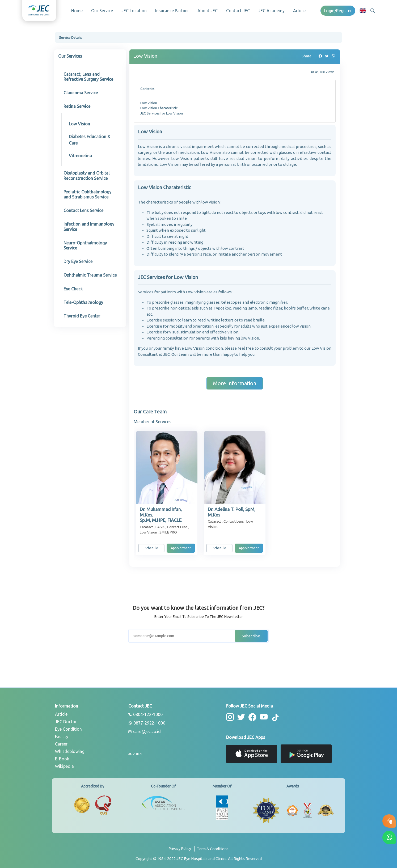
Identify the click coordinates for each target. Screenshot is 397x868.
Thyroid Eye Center (82, 314)
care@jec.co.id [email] (145, 730)
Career (61, 742)
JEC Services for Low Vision (162, 112)
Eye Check (73, 287)
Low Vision (79, 122)
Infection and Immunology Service (89, 225)
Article (299, 11)
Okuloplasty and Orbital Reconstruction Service (86, 174)
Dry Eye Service (78, 260)
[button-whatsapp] (389, 837)
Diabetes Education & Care (90, 138)
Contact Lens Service (83, 209)
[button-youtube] (262, 715)
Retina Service (77, 105)
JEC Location (134, 11)
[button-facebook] (251, 715)
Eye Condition (68, 727)
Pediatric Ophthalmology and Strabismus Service (87, 193)
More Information (235, 382)
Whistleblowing (70, 750)
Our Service (102, 11)
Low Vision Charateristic (159, 106)
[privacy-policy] (182, 849)
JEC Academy (271, 11)
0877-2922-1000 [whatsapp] (147, 722)
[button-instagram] (230, 715)
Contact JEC (238, 11)
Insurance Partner (172, 11)
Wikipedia (64, 765)
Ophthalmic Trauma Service (90, 273)
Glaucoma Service (81, 91)
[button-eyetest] (389, 821)
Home (77, 11)
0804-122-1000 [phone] (145, 713)
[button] (363, 10)
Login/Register (338, 11)
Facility (62, 735)
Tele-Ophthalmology (83, 301)
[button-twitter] (240, 715)
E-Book (62, 757)
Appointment (181, 546)
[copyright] (199, 857)
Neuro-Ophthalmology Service (85, 244)
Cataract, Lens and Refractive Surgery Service (88, 75)
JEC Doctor (66, 720)
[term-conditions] (213, 849)
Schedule (151, 546)
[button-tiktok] (273, 716)
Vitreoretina (80, 154)
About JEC (208, 11)
